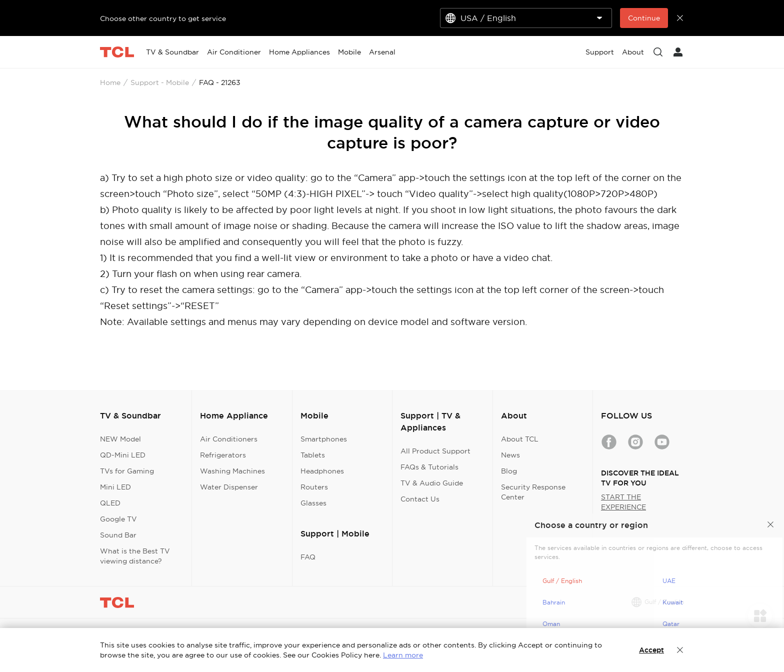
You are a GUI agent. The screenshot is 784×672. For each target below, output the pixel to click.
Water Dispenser (229, 487)
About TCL (520, 439)
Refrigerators (223, 455)
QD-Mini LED (123, 455)
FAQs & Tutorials (429, 467)
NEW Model (120, 439)
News (510, 455)
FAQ (308, 557)
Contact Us (420, 499)
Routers (314, 487)
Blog (509, 471)
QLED (110, 503)
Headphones (322, 471)
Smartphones (324, 439)
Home (110, 82)
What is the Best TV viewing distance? (135, 556)
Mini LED (115, 487)
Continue (644, 18)
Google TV (118, 519)
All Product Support (435, 451)
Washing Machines (232, 471)
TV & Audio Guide (432, 483)
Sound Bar (118, 535)
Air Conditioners (229, 439)
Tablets (313, 455)
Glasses (313, 503)
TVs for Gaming (127, 471)
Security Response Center (533, 492)
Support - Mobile (160, 82)
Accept (651, 650)
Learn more (403, 655)
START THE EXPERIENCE (623, 502)
